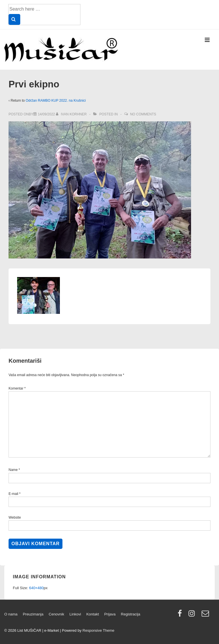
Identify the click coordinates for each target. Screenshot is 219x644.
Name (13, 470)
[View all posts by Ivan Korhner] (72, 114)
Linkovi (75, 614)
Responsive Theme (98, 630)
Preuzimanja (33, 614)
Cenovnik (56, 614)
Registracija (131, 614)
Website (15, 517)
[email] (206, 615)
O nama (11, 614)
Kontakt (93, 614)
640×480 (36, 588)
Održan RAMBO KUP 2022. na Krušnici (56, 101)
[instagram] (193, 615)
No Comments (143, 114)
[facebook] (181, 615)
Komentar (17, 388)
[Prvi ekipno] (46, 114)
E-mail (13, 494)
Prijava (110, 614)
